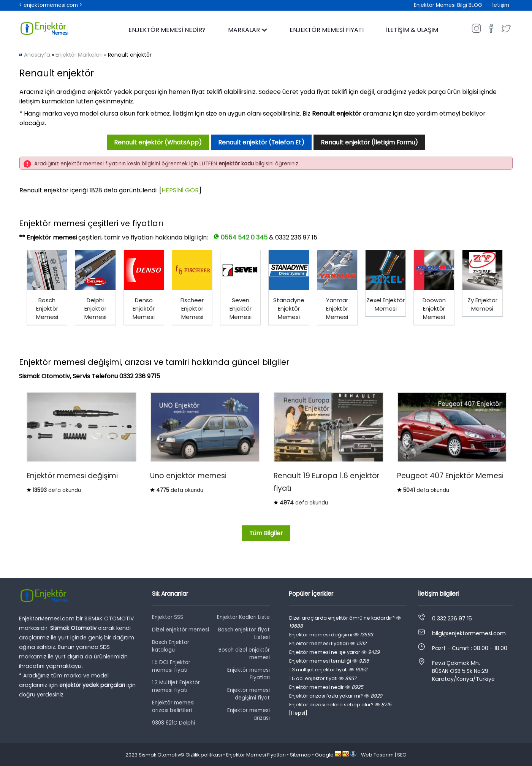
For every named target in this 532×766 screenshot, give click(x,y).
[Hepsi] (298, 713)
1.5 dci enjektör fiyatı (323, 678)
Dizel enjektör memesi (180, 630)
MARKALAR (248, 30)
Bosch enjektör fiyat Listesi (244, 634)
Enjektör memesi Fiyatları (249, 674)
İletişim (500, 5)
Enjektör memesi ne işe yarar (334, 652)
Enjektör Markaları (79, 55)
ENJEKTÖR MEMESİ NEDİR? (167, 30)
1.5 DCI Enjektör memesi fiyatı (171, 666)
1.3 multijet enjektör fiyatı (328, 670)
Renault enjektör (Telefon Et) (261, 142)
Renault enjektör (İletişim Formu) (369, 142)
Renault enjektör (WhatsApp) (158, 142)
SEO (402, 755)
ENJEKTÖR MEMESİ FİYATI (327, 30)
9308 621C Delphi (173, 723)
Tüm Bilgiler (266, 533)
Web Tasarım (377, 755)
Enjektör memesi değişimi (331, 635)
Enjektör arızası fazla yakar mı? (336, 696)
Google (324, 755)
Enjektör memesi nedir (326, 687)
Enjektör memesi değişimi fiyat (249, 694)
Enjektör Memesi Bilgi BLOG (448, 5)
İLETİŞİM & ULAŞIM (412, 30)
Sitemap (300, 755)
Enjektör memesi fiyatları (328, 643)
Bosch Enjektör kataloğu (171, 646)
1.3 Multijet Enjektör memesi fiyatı (176, 686)
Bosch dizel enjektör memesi (244, 654)
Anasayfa (37, 55)
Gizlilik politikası (204, 755)
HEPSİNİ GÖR (180, 190)
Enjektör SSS (168, 617)
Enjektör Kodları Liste (243, 617)
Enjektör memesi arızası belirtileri (173, 707)
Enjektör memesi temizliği (329, 661)
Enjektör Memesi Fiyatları (256, 755)
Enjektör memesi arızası (249, 714)
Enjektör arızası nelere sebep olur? (340, 705)
